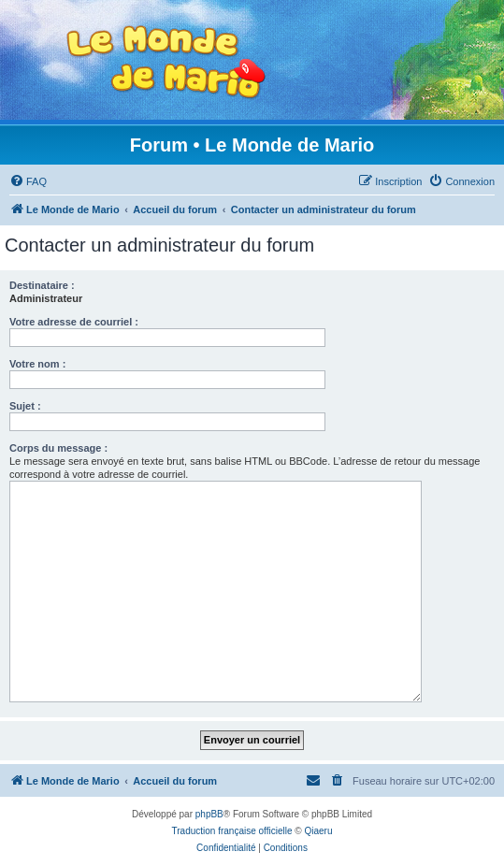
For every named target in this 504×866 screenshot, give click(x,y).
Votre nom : (37, 364)
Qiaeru (318, 831)
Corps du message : (58, 448)
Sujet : (25, 406)
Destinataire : (42, 285)
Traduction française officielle (232, 831)
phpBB (209, 814)
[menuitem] (28, 181)
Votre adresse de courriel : (74, 322)
